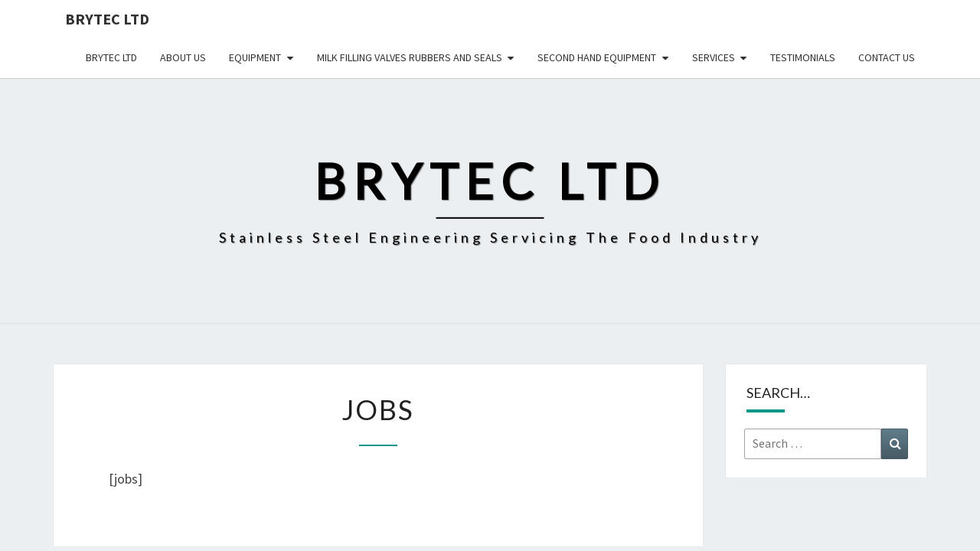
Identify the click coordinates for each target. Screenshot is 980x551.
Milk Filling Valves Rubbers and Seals (410, 57)
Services (714, 57)
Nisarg (637, 518)
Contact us (887, 57)
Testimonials (803, 57)
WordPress (528, 518)
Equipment (255, 57)
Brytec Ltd (107, 19)
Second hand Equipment (597, 57)
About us (183, 57)
